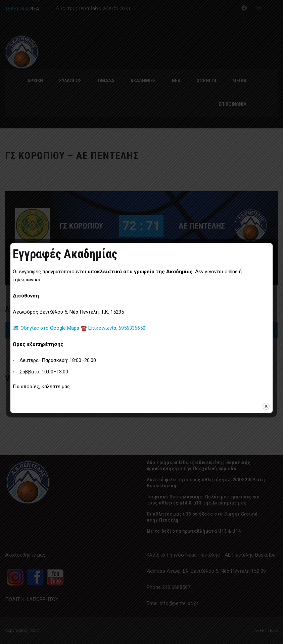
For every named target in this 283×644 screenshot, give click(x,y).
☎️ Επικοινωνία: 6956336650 (113, 328)
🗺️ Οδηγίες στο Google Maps (47, 328)
